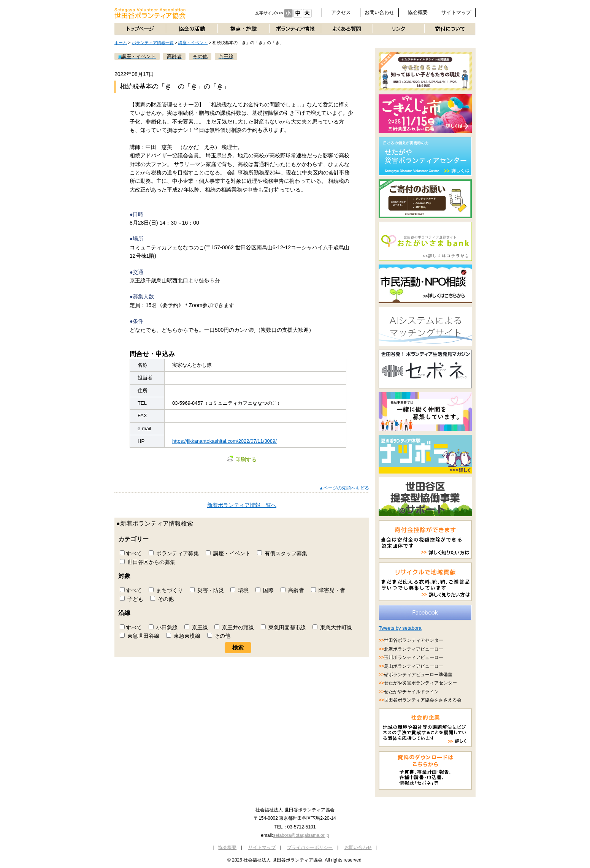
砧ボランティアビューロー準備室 (418, 675)
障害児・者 (328, 590)
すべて (131, 553)
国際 (265, 590)
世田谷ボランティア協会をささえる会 (423, 700)
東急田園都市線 (283, 627)
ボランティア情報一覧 (153, 43)
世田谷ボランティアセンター (414, 640)
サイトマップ (456, 12)
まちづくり (166, 590)
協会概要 (418, 12)
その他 (162, 599)
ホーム (121, 43)
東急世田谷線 (140, 636)
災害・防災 (207, 590)
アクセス (341, 12)
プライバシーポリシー (310, 847)
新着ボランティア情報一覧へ (242, 505)
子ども (132, 599)
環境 (239, 590)
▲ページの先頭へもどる (344, 488)
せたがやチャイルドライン (411, 692)
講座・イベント (193, 43)
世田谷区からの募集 (147, 562)
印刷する (242, 459)
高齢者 (292, 590)
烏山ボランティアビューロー (414, 666)
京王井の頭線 (234, 627)
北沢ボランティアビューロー (414, 649)
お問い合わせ (379, 12)
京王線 (196, 627)
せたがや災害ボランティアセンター (420, 683)
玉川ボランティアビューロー (414, 657)
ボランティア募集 (174, 553)
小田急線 (163, 627)
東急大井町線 (332, 627)
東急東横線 (183, 636)
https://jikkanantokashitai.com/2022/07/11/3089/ (224, 441)
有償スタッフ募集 (282, 553)
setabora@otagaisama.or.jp (301, 835)
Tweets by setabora (400, 628)
